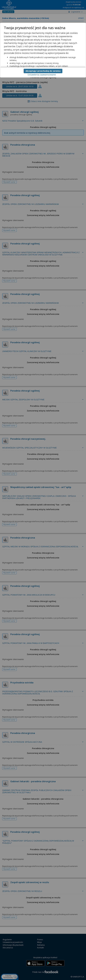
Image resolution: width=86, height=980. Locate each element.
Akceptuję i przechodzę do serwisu (43, 71)
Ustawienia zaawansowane (42, 75)
